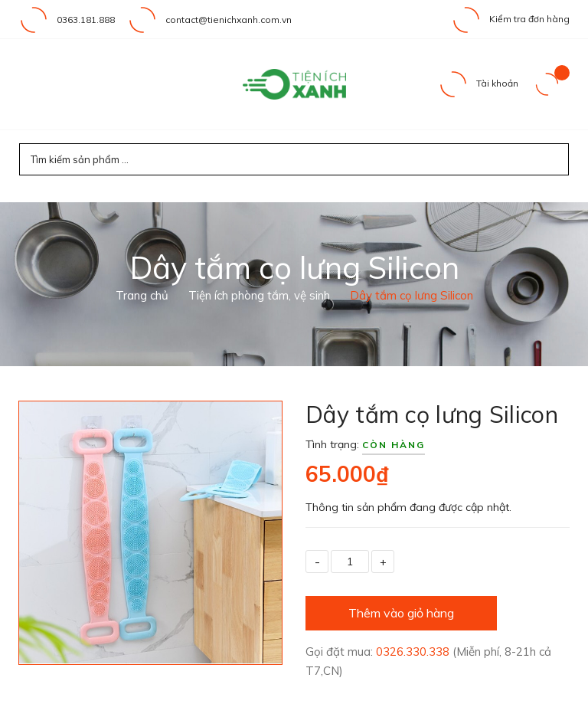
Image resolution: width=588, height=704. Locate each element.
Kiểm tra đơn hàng (510, 19)
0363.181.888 (86, 20)
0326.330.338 (414, 652)
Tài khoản (478, 83)
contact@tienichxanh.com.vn (229, 20)
